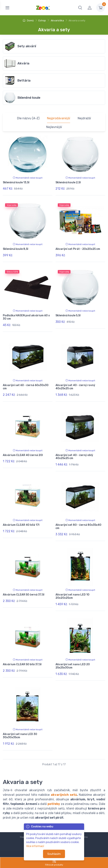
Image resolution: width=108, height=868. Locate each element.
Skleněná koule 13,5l (16, 182)
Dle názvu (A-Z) (28, 118)
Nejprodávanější (59, 118)
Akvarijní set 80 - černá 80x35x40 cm (78, 527)
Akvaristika (57, 20)
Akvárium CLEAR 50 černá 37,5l (24, 595)
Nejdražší (84, 118)
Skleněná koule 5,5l (68, 315)
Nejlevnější (54, 127)
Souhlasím (54, 854)
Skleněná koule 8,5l (16, 249)
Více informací (35, 846)
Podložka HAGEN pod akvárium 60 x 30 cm (26, 317)
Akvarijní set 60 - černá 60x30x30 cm (26, 387)
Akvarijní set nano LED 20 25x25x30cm (73, 666)
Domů (28, 20)
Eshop (42, 20)
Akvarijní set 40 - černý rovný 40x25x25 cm (75, 387)
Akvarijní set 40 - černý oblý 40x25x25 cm (74, 457)
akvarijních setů (64, 795)
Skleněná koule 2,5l (68, 182)
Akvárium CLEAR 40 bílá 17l (21, 525)
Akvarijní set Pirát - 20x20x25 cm (78, 249)
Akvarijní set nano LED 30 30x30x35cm (20, 736)
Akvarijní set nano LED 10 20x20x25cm (72, 596)
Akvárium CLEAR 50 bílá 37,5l (22, 664)
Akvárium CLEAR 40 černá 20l (23, 455)
